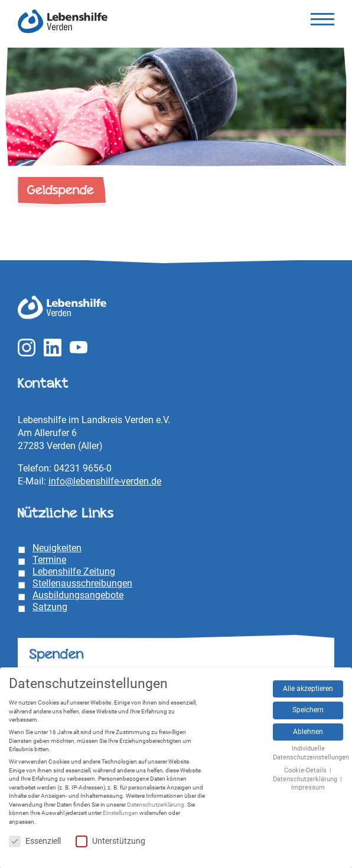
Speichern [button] (308, 710)
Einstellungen (120, 813)
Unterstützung (110, 841)
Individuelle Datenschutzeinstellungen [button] (311, 753)
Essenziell (35, 841)
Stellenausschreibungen (82, 583)
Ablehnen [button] (308, 732)
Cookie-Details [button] (306, 770)
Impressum (308, 787)
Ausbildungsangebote (78, 595)
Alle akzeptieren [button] (308, 689)
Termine (49, 560)
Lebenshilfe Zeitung (74, 571)
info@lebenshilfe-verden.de (105, 481)
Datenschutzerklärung (156, 805)
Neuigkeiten (57, 548)
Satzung (50, 607)
